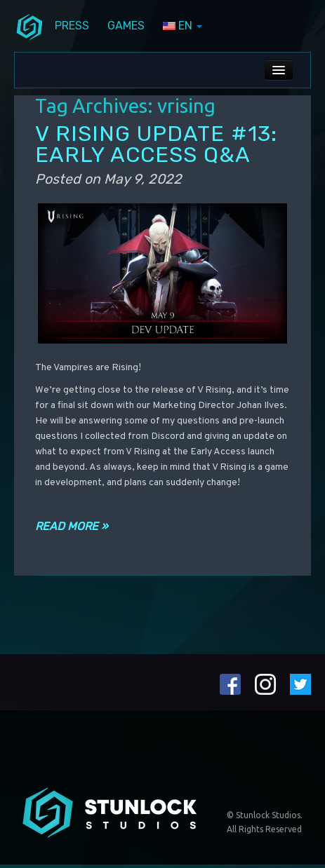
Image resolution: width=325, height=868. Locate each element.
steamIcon (278, 28)
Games (126, 26)
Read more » (72, 526)
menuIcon (29, 26)
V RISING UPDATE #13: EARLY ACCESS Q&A (156, 144)
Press (72, 26)
